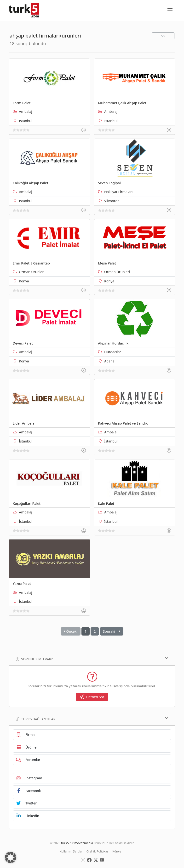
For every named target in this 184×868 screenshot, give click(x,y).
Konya (24, 281)
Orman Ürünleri (32, 272)
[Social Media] (83, 860)
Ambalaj (26, 111)
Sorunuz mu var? (92, 659)
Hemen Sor (92, 697)
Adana (109, 361)
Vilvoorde (112, 201)
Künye (117, 851)
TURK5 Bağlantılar (92, 719)
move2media (84, 843)
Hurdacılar (113, 352)
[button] (11, 857)
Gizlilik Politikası (98, 851)
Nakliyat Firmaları (118, 192)
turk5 (65, 843)
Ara (163, 36)
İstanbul (26, 121)
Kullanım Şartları (72, 851)
